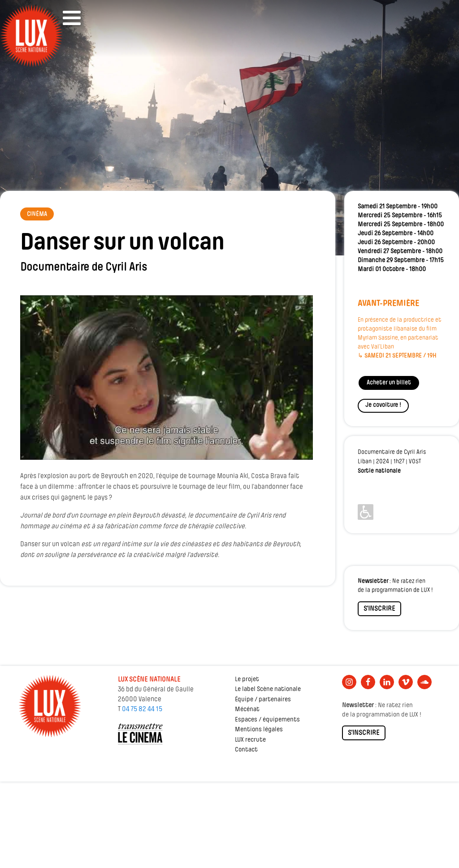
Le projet (247, 680)
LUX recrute (250, 740)
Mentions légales (259, 730)
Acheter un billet (389, 383)
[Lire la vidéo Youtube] (167, 378)
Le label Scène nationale (268, 689)
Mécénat (247, 710)
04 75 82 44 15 (142, 709)
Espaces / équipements (267, 720)
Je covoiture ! (383, 405)
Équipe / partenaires (263, 700)
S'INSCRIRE (379, 609)
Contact (246, 750)
